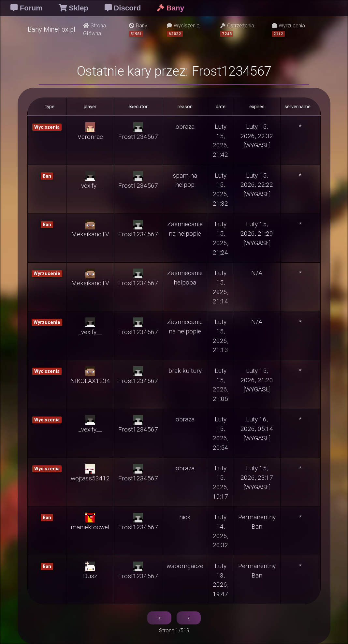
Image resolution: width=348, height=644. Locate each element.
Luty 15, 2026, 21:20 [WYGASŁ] (257, 380)
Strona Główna (94, 29)
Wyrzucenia (288, 29)
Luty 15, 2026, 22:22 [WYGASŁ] (257, 185)
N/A (257, 273)
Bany (138, 29)
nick (185, 517)
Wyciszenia (183, 29)
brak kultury (185, 371)
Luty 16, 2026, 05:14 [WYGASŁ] (257, 429)
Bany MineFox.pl (51, 29)
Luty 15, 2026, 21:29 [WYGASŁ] (257, 233)
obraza (185, 126)
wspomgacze (185, 566)
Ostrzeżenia (237, 29)
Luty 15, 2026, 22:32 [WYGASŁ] (257, 136)
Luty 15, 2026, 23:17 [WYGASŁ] (257, 477)
